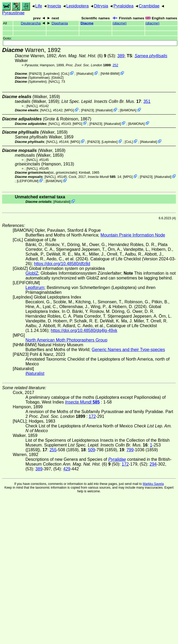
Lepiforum (35, 288)
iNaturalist (85, 74)
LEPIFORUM (28, 181)
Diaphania (60, 23)
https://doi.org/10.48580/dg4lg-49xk (84, 330)
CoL (65, 74)
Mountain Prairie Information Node (133, 235)
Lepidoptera (78, 6)
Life (39, 6)
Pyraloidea (123, 6)
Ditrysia (101, 6)
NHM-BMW (110, 74)
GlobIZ (58, 78)
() (120, 23)
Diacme (87, 23)
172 (92, 416)
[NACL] (54, 82)
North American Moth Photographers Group (66, 340)
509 (92, 450)
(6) (82, 56)
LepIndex (51, 74)
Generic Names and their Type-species (128, 350)
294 (153, 464)
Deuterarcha (31, 23)
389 (121, 56)
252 (115, 65)
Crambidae (149, 6)
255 (53, 450)
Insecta (54, 6)
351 (147, 101)
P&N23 (35, 74)
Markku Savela (153, 484)
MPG (69, 110)
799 (130, 450)
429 (67, 469)
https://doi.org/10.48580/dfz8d (62, 264)
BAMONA (128, 110)
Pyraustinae (13, 13)
